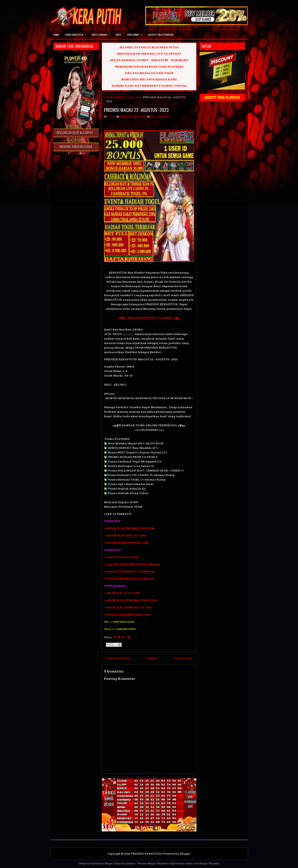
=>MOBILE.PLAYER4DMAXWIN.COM (130, 600)
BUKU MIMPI (136, 34)
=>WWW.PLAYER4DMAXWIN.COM (129, 528)
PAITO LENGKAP (102, 34)
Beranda (153, 658)
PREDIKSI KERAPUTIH (146, 854)
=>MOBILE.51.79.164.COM (122, 593)
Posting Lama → (185, 658)
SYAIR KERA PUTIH (77, 34)
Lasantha (130, 863)
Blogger (185, 854)
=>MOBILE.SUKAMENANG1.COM (128, 615)
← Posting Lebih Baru (117, 658)
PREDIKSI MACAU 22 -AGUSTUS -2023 (136, 110)
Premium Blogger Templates (153, 863)
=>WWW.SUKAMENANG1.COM (126, 543)
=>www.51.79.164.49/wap (122, 557)
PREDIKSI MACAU (128, 97)
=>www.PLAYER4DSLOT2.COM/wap (129, 571)
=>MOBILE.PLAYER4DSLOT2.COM (128, 607)
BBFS (118, 35)
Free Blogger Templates (207, 863)
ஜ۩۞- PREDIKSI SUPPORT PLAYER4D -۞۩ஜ (149, 318)
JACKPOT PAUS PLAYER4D (161, 35)
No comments (160, 117)
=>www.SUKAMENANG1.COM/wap (129, 579)
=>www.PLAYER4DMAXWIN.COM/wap (132, 564)
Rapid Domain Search (181, 863)
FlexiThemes (96, 863)
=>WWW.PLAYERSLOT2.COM (125, 535)
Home (56, 35)
